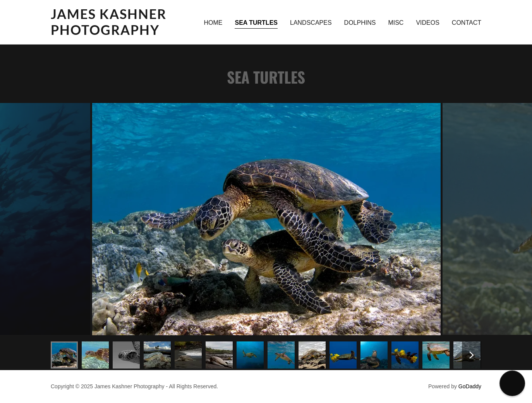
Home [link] (213, 23)
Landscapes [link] (311, 23)
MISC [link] (396, 23)
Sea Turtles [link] (256, 23)
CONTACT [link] (467, 23)
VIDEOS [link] (427, 23)
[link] (126, 33)
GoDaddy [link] (470, 386)
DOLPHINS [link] (360, 23)
